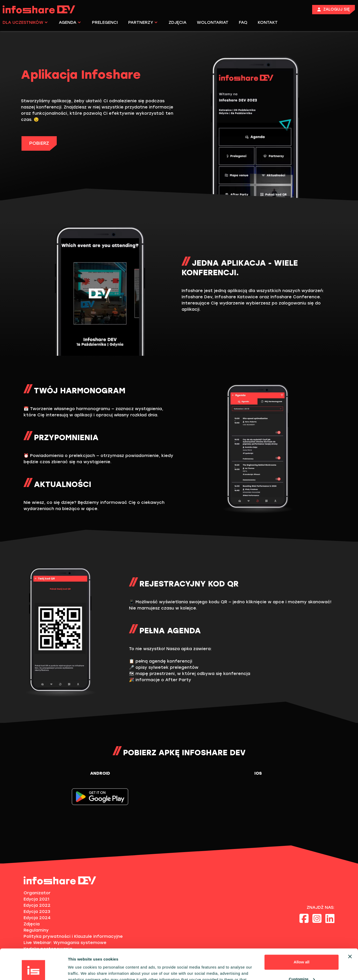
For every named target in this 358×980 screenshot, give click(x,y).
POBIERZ (39, 143)
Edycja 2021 (36, 899)
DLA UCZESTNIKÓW (25, 22)
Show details (80, 970)
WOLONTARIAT (213, 22)
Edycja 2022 (37, 905)
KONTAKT (268, 22)
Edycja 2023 (37, 912)
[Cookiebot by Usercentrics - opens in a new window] (34, 970)
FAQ (243, 22)
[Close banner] (350, 926)
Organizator (37, 893)
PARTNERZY (143, 22)
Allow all (302, 932)
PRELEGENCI (105, 22)
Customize (302, 949)
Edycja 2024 (37, 918)
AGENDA (70, 22)
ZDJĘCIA (178, 22)
